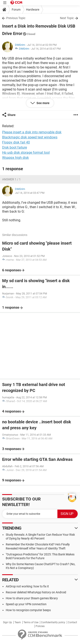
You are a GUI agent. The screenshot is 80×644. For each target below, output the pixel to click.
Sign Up (7, 622)
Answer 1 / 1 (11, 179)
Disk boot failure (15, 147)
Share (12, 115)
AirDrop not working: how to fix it (27, 586)
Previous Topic (16, 18)
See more (43, 103)
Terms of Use (31, 622)
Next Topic (67, 18)
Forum (16, 10)
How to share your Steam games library (32, 598)
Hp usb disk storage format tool (26, 153)
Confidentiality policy (53, 622)
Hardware (33, 10)
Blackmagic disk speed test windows (30, 137)
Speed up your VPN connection (26, 604)
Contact (72, 622)
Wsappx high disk (15, 158)
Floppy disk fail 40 (16, 142)
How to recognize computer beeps (28, 610)
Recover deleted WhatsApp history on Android (36, 592)
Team (18, 622)
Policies (40, 626)
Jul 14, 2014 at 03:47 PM (46, 49)
